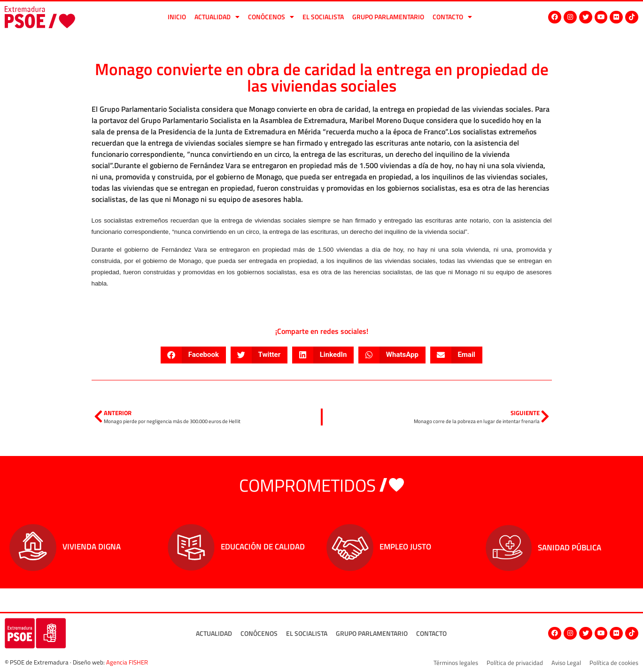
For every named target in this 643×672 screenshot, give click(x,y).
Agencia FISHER (127, 662)
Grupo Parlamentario (388, 17)
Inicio (177, 17)
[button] (193, 355)
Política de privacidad (515, 663)
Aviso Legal (566, 663)
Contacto (452, 17)
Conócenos (271, 17)
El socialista (323, 17)
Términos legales (456, 663)
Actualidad (217, 17)
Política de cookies (614, 663)
